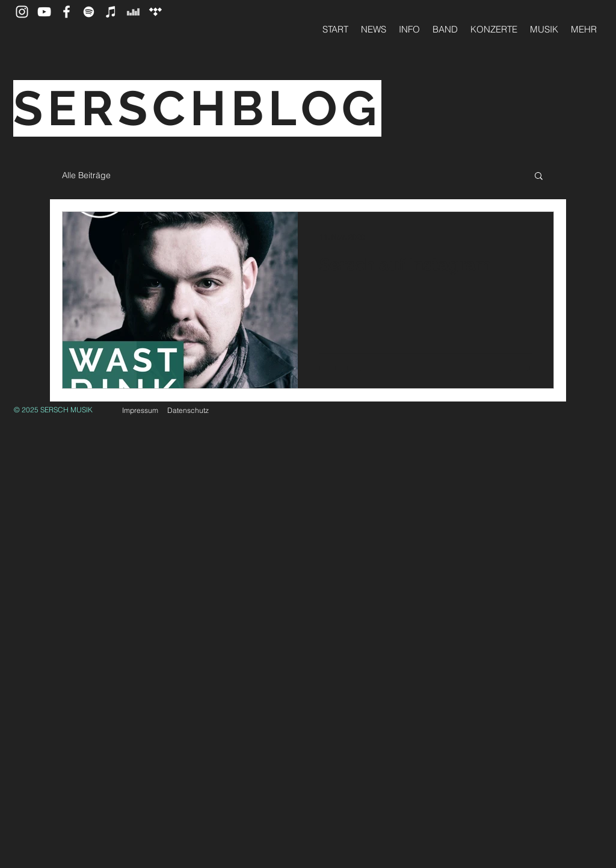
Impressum (140, 410)
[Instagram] (22, 12)
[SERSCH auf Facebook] (66, 12)
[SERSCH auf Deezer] (133, 12)
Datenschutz (188, 410)
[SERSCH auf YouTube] (44, 12)
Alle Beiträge (86, 175)
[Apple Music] (111, 12)
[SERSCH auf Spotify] (89, 12)
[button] (539, 177)
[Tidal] (156, 12)
